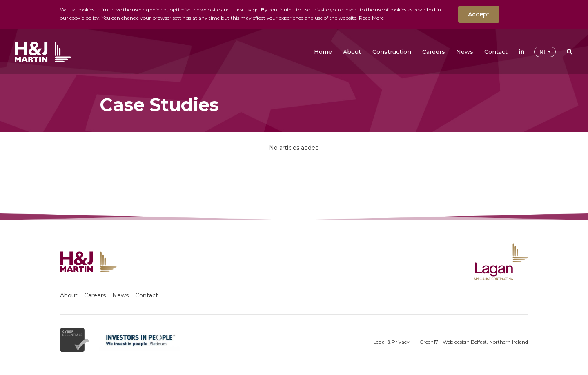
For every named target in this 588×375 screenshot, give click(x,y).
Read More (371, 18)
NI (543, 52)
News (120, 295)
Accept (479, 14)
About (69, 295)
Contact (147, 295)
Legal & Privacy (391, 342)
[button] (352, 52)
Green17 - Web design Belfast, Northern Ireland (474, 342)
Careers (95, 295)
